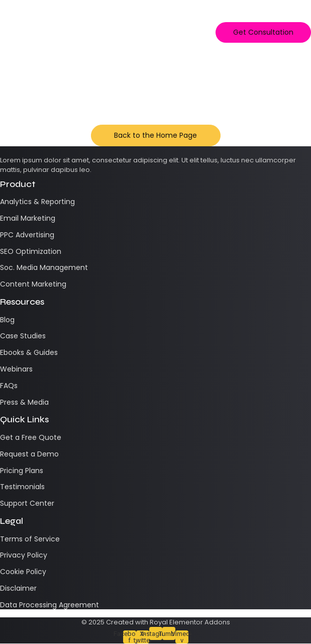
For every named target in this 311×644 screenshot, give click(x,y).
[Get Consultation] (263, 32)
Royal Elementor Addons (190, 622)
